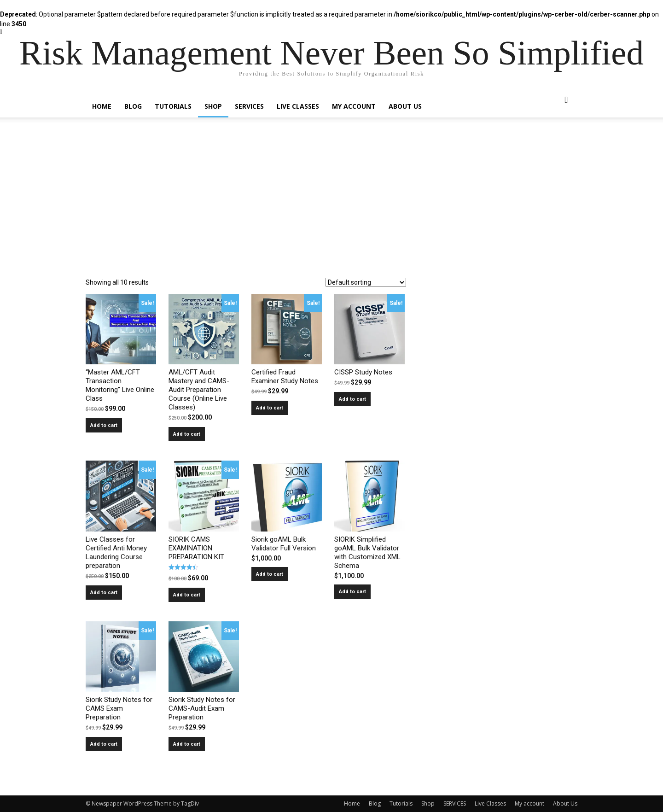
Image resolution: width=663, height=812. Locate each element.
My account (354, 106)
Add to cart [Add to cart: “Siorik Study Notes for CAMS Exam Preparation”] (104, 744)
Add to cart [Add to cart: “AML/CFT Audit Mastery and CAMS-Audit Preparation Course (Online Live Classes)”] (187, 434)
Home (102, 106)
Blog (133, 106)
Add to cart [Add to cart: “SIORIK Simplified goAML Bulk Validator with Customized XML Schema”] (352, 592)
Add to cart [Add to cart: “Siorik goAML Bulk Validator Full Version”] (270, 574)
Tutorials (173, 106)
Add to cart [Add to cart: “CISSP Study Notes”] (352, 399)
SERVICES (249, 106)
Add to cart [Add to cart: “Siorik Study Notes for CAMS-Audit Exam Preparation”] (187, 744)
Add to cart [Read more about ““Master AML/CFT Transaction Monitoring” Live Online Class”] (104, 425)
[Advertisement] (331, 209)
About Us (405, 106)
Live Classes (298, 106)
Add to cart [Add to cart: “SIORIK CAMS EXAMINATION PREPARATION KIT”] (187, 595)
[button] (566, 100)
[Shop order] (366, 282)
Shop (213, 106)
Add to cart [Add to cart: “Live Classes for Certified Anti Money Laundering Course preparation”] (104, 593)
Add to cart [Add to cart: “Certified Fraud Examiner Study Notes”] (270, 408)
